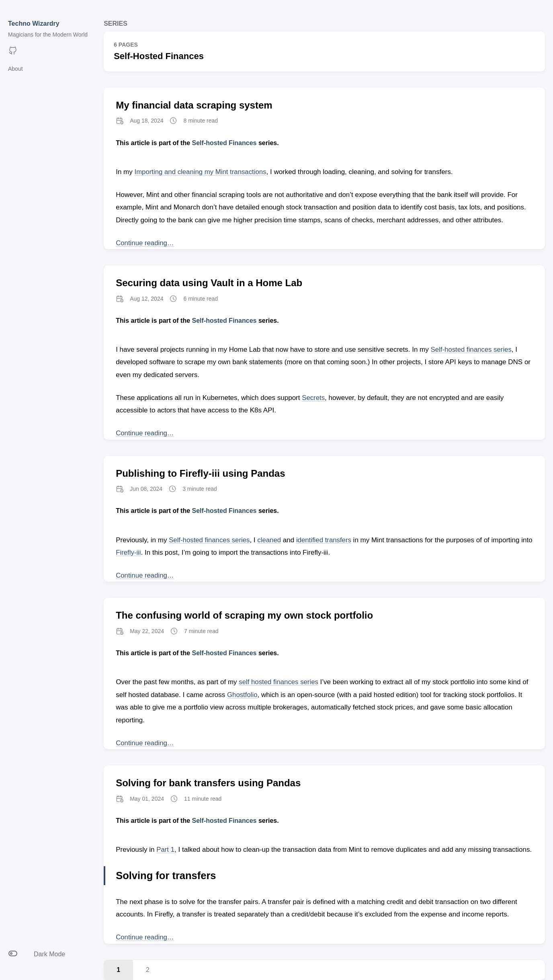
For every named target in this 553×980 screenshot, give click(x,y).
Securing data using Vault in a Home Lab (209, 283)
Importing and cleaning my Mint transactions (201, 172)
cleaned (270, 540)
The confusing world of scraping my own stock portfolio (244, 615)
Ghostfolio (243, 695)
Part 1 (165, 850)
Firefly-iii (141, 553)
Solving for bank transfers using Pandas (208, 783)
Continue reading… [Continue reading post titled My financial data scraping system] (145, 243)
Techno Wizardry (34, 24)
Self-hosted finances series (472, 350)
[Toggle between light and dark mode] (48, 954)
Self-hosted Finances (224, 143)
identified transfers (326, 540)
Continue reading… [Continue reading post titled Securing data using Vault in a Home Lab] (145, 433)
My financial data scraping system (194, 105)
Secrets (313, 398)
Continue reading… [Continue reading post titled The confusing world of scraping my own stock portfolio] (145, 743)
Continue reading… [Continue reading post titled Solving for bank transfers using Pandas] (145, 937)
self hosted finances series (279, 682)
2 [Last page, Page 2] (148, 970)
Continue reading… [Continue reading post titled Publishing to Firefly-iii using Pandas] (145, 575)
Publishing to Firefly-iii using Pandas (200, 473)
